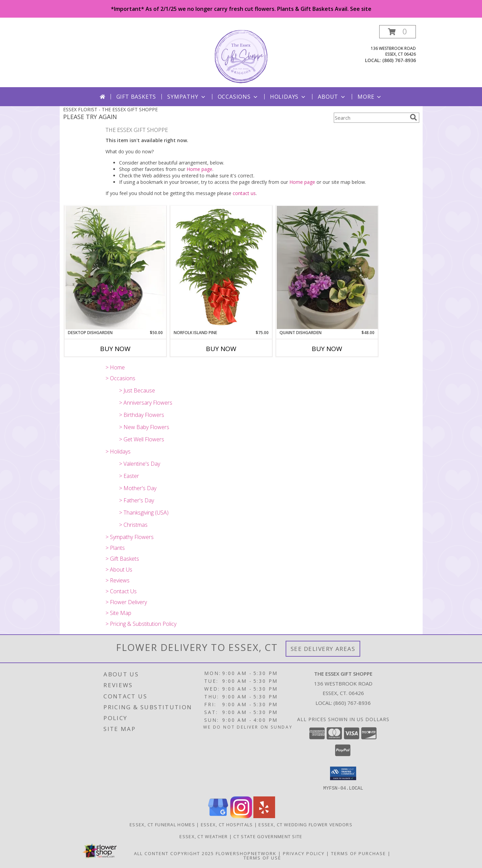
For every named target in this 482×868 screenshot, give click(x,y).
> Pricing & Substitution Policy (141, 624)
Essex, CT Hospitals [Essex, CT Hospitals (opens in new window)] (227, 824)
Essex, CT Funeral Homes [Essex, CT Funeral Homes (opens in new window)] (162, 824)
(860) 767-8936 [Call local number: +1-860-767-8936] (399, 60)
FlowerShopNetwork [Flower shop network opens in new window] (246, 853)
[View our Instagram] (241, 816)
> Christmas (133, 525)
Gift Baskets (136, 97)
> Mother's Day (138, 488)
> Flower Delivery (126, 602)
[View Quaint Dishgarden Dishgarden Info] (327, 267)
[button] (398, 32)
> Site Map (118, 613)
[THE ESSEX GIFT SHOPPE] (241, 56)
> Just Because (137, 390)
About (332, 97)
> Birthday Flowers (142, 415)
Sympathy (187, 97)
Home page (199, 169)
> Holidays (118, 451)
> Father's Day (137, 500)
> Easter (129, 476)
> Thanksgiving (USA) (144, 513)
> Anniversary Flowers (146, 403)
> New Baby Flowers (144, 427)
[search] (413, 117)
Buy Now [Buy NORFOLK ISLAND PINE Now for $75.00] (221, 349)
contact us (244, 193)
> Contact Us (121, 591)
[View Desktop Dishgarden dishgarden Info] (115, 268)
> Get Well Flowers (142, 439)
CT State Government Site (268, 836)
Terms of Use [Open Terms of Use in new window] (262, 857)
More (370, 97)
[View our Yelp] (264, 816)
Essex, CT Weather (204, 836)
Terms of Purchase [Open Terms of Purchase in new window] (359, 853)
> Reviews (118, 580)
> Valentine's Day (140, 464)
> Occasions (120, 378)
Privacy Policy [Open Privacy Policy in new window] (304, 853)
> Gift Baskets (122, 559)
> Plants (115, 548)
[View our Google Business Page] (218, 816)
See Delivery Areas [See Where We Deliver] (323, 649)
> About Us (119, 570)
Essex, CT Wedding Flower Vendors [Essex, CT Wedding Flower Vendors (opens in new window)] (305, 824)
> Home (115, 367)
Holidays (288, 97)
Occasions (238, 97)
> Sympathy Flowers (130, 537)
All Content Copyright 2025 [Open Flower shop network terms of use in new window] (174, 853)
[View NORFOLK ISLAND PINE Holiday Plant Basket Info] (221, 268)
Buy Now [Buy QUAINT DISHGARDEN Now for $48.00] (327, 349)
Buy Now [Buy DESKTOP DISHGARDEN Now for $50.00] (115, 349)
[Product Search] (370, 118)
